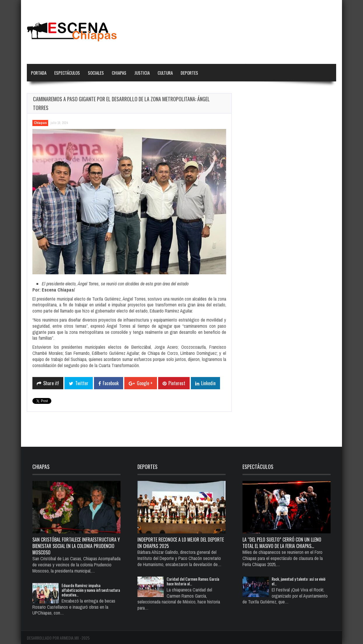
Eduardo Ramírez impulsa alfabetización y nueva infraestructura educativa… (91, 590)
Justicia (142, 73)
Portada (39, 73)
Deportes (189, 73)
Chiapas (119, 73)
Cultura (165, 73)
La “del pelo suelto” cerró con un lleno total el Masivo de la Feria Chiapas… (282, 543)
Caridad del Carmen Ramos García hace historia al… (193, 581)
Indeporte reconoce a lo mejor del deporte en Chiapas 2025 (181, 543)
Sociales (96, 73)
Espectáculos (67, 73)
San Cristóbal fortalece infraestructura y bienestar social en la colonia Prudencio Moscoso (76, 546)
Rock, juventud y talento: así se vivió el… (299, 581)
